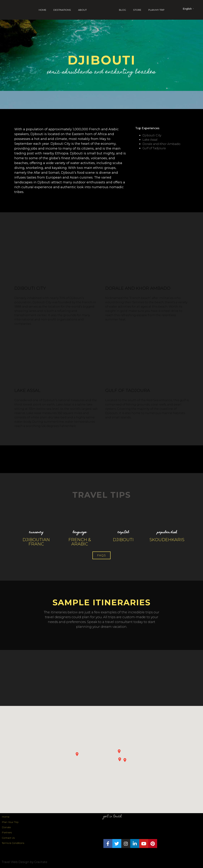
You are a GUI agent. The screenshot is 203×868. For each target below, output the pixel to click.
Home (42, 10)
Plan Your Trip (10, 822)
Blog (122, 10)
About (82, 10)
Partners (7, 832)
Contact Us (8, 838)
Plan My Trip (156, 10)
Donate (6, 827)
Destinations (62, 10)
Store (137, 10)
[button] (101, 555)
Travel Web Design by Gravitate (25, 862)
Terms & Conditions (13, 843)
